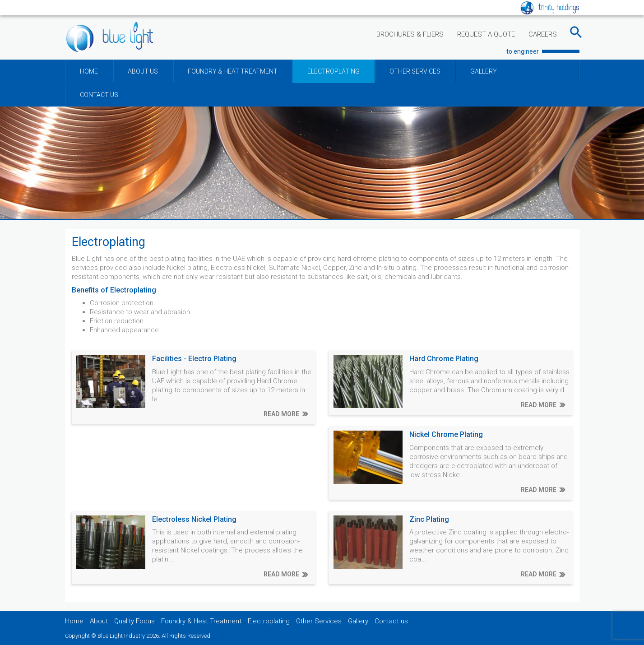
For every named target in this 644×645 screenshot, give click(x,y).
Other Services (319, 621)
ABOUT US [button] (143, 71)
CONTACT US (99, 95)
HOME (89, 71)
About (99, 621)
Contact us (391, 621)
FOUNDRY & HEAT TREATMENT (233, 71)
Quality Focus (134, 621)
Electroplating (269, 621)
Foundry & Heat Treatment (201, 621)
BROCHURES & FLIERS (410, 34)
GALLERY (484, 71)
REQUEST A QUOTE (486, 34)
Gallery (358, 621)
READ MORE (281, 414)
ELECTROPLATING (334, 71)
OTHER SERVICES (415, 71)
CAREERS (543, 34)
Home (74, 621)
